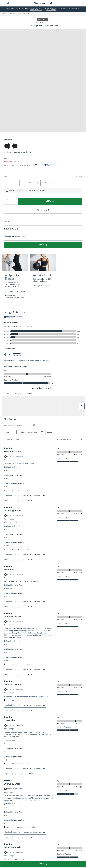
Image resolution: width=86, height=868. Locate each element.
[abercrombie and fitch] (43, 3)
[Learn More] (42, 165)
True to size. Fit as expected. (35, 191)
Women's (5, 14)
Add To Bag (50, 201)
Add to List (43, 210)
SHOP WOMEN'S (36, 10)
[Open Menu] (2, 3)
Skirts (20, 14)
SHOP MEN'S (51, 10)
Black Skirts (27, 14)
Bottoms (13, 14)
